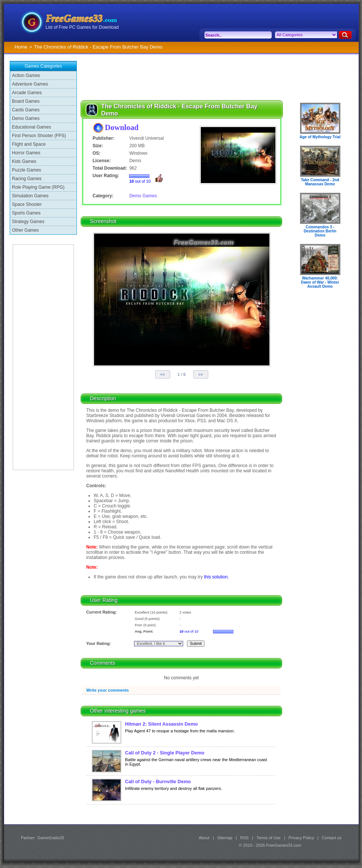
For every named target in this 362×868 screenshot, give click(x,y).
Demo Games (26, 118)
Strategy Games (28, 222)
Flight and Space (29, 144)
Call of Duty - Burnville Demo (158, 781)
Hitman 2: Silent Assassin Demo (161, 724)
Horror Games (26, 153)
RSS (245, 838)
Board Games (26, 101)
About (204, 838)
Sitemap (225, 838)
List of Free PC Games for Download (82, 27)
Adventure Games (30, 84)
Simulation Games (30, 196)
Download (122, 127)
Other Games (25, 230)
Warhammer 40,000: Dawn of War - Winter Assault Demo (320, 282)
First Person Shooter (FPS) (39, 136)
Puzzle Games (26, 170)
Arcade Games (27, 93)
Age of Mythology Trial (320, 137)
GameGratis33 (51, 838)
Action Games (26, 75)
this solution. (217, 577)
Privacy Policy (301, 838)
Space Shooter (27, 204)
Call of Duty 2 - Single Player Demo (165, 753)
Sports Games (26, 213)
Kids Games (24, 161)
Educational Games (32, 127)
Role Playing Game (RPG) (38, 187)
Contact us (332, 838)
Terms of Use (269, 838)
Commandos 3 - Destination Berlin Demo (320, 231)
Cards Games (26, 110)
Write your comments (107, 690)
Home (21, 47)
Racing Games (27, 179)
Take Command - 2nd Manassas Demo (320, 182)
